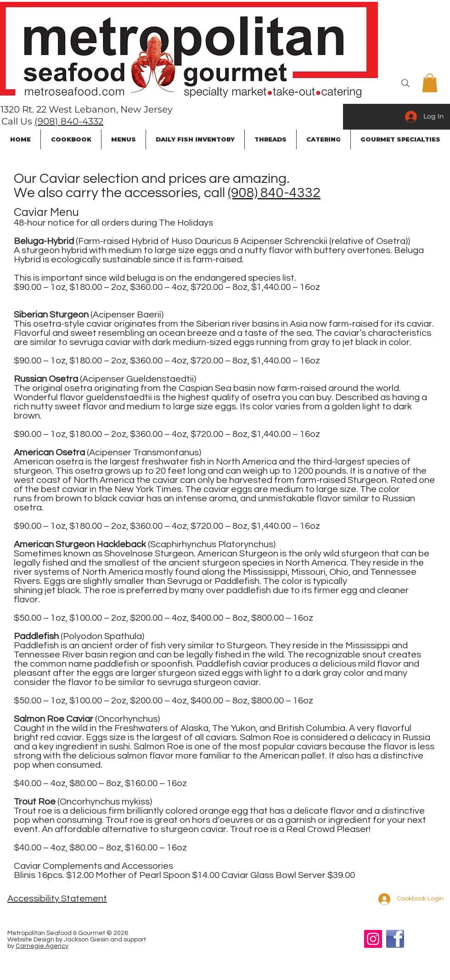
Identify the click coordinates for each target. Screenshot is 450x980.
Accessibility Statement (57, 899)
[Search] (405, 83)
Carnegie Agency (42, 946)
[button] (430, 83)
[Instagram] (373, 939)
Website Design (31, 940)
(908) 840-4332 (69, 121)
